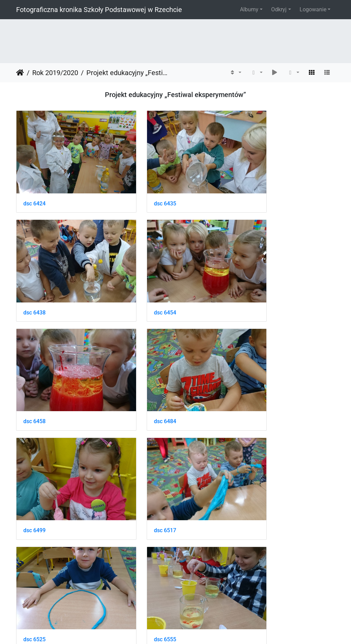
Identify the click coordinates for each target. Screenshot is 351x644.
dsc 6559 (144, 473)
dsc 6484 (254, 284)
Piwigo (190, 629)
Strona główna (20, 73)
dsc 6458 (144, 284)
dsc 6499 (34, 378)
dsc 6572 (254, 473)
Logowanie (313, 9)
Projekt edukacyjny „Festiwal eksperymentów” (129, 73)
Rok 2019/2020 (55, 73)
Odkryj (279, 9)
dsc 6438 (254, 189)
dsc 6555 (34, 473)
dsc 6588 (144, 568)
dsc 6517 (144, 378)
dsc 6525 (254, 378)
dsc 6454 (34, 284)
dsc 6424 (34, 189)
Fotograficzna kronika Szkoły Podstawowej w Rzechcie (99, 10)
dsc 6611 (254, 568)
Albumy (249, 9)
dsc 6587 (34, 568)
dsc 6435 (144, 189)
